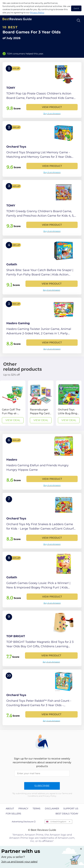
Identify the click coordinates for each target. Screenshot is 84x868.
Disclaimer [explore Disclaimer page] (52, 809)
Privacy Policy (37, 12)
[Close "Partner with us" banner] (81, 849)
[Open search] (79, 20)
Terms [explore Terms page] (37, 809)
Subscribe (42, 786)
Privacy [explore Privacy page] (23, 809)
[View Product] (42, 90)
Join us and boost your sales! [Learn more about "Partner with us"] (19, 862)
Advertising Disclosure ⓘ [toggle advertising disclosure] (24, 822)
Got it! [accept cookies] (76, 8)
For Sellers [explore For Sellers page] (13, 814)
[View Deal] (13, 403)
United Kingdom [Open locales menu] (58, 822)
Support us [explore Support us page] (71, 809)
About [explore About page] (10, 809)
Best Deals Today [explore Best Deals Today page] (67, 814)
